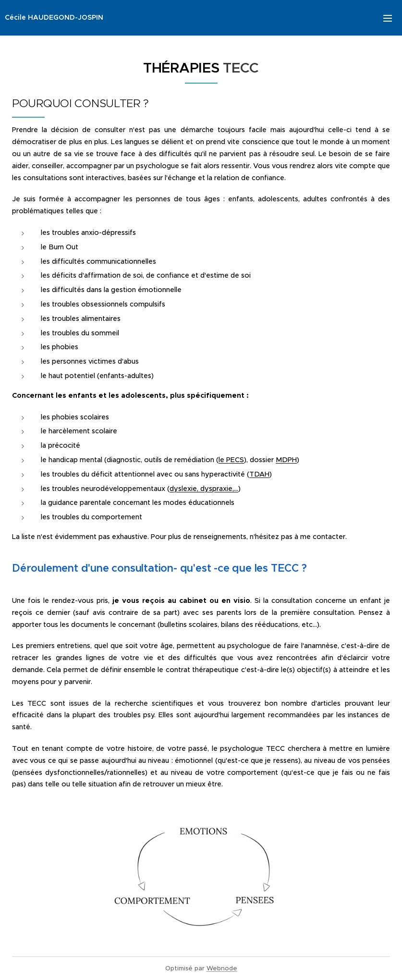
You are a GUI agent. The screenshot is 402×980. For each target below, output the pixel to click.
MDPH (286, 460)
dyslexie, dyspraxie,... (204, 489)
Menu (388, 18)
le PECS (231, 460)
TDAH (259, 474)
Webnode (222, 968)
